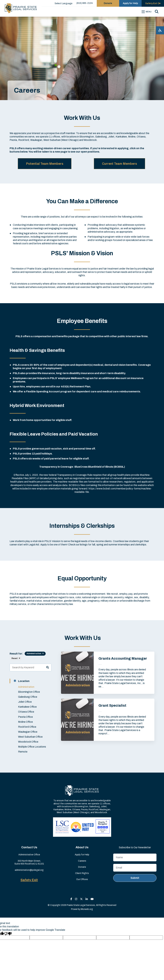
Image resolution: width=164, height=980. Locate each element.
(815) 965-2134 (85, 3)
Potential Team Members (45, 164)
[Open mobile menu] (147, 12)
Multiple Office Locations (32, 747)
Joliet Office (25, 702)
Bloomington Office (29, 692)
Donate (82, 867)
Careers (82, 861)
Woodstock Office (28, 742)
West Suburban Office (30, 737)
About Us (82, 847)
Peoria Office (25, 717)
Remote (23, 752)
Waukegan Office (28, 732)
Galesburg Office (28, 697)
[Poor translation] (8, 933)
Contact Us (29, 847)
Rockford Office (27, 727)
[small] (71, 899)
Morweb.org (87, 909)
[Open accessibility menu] (160, 30)
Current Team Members (119, 164)
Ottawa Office (26, 712)
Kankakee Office (27, 707)
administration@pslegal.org (29, 870)
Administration (26, 687)
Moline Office (25, 722)
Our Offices (82, 879)
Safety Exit (29, 880)
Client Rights (82, 873)
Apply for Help (82, 855)
